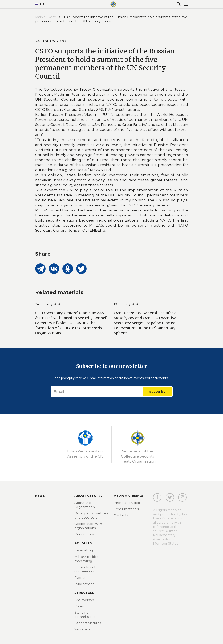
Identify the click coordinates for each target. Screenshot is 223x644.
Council (80, 606)
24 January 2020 (48, 304)
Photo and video (127, 503)
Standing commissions (85, 615)
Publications (84, 584)
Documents (84, 534)
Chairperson (84, 600)
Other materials (126, 509)
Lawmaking (84, 550)
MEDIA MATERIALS (129, 496)
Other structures (88, 623)
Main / (40, 17)
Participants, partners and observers (91, 515)
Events (80, 578)
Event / (52, 17)
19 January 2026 (126, 304)
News (40, 496)
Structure (84, 593)
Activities (83, 543)
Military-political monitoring (87, 559)
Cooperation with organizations (88, 526)
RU (39, 4)
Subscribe (157, 392)
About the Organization (85, 505)
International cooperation (85, 569)
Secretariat (83, 629)
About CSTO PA (88, 496)
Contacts (121, 515)
